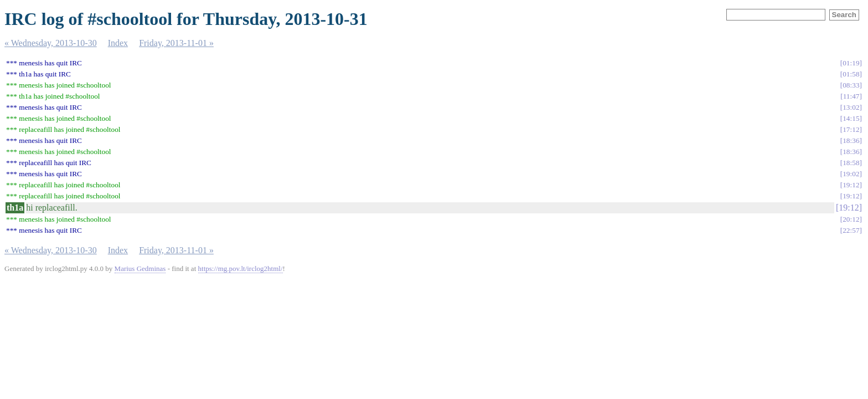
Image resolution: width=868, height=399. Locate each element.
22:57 (851, 230)
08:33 (851, 85)
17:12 (851, 129)
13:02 (851, 107)
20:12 (851, 219)
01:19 (851, 63)
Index (118, 43)
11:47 (851, 96)
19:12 (851, 185)
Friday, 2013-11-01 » (176, 43)
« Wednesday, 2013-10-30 (51, 43)
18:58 (851, 163)
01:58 (851, 74)
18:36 (851, 140)
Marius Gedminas (140, 268)
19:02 (851, 174)
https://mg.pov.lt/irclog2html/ (241, 268)
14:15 (851, 118)
